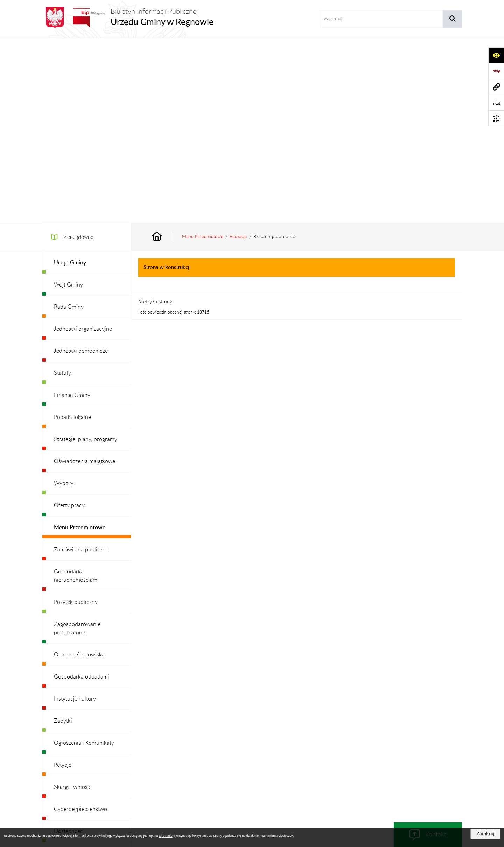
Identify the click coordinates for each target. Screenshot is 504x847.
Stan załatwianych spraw (88, 764)
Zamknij (485, 834)
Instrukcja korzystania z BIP (297, 764)
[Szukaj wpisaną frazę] (452, 19)
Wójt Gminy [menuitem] (68, 100)
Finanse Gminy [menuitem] (72, 210)
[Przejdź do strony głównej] (128, 18)
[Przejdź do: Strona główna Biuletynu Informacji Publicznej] (165, 52)
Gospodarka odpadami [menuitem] (82, 492)
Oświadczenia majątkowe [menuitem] (85, 276)
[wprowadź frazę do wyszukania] (381, 19)
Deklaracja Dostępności (362, 764)
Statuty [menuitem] (62, 188)
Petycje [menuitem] (63, 580)
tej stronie (166, 836)
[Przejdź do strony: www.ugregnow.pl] (496, 87)
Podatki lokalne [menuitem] (72, 232)
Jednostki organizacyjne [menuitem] (83, 144)
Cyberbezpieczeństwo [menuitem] (80, 624)
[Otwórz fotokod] (496, 118)
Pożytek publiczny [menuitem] (76, 417)
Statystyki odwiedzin (420, 764)
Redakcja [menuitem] (65, 668)
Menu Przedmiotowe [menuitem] (80, 343)
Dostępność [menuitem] (68, 646)
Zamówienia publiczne (149, 764)
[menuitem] (87, 78)
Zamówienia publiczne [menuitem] (81, 365)
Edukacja (238, 52)
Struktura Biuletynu (204, 764)
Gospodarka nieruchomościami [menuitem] (76, 391)
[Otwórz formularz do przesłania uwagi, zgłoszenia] (496, 102)
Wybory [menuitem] (64, 298)
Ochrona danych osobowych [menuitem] (89, 690)
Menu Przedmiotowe (203, 52)
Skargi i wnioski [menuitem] (73, 602)
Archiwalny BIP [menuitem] (72, 712)
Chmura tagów (252, 781)
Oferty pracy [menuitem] (69, 321)
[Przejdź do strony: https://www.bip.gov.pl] (496, 71)
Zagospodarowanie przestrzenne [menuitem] (77, 443)
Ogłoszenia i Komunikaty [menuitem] (84, 558)
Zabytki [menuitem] (63, 536)
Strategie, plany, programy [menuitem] (86, 254)
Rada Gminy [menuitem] (69, 122)
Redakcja (247, 764)
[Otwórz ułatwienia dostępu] (496, 55)
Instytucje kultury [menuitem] (75, 514)
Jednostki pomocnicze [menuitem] (81, 166)
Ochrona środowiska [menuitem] (79, 470)
